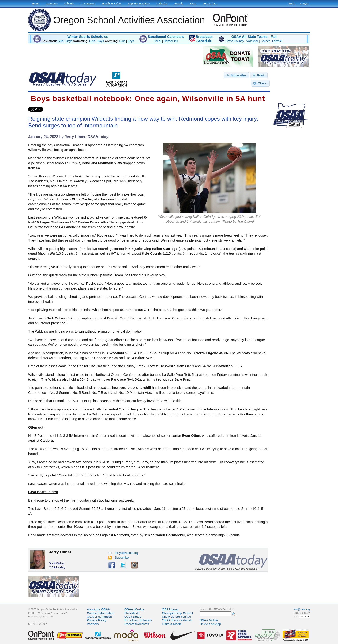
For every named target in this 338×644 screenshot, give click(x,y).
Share (51, 109)
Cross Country (235, 41)
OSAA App (210, 624)
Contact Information (100, 613)
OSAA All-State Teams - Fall (254, 37)
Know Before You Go (177, 617)
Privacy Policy (97, 620)
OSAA (170, 609)
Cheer (157, 41)
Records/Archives (137, 624)
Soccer (265, 41)
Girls (61, 41)
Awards (179, 3)
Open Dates (133, 617)
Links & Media (172, 624)
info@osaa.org (302, 609)
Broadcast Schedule (138, 620)
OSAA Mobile (209, 620)
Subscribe (118, 558)
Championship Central (177, 613)
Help (292, 3)
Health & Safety (111, 3)
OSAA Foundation (99, 617)
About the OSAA (98, 609)
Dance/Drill (171, 41)
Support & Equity (139, 3)
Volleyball (252, 41)
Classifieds (132, 613)
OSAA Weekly (134, 609)
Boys (69, 41)
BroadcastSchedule (204, 39)
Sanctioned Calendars (166, 37)
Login (304, 3)
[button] (236, 75)
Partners (93, 624)
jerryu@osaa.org (123, 553)
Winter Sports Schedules (88, 37)
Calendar (162, 3)
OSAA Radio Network (177, 620)
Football (277, 41)
